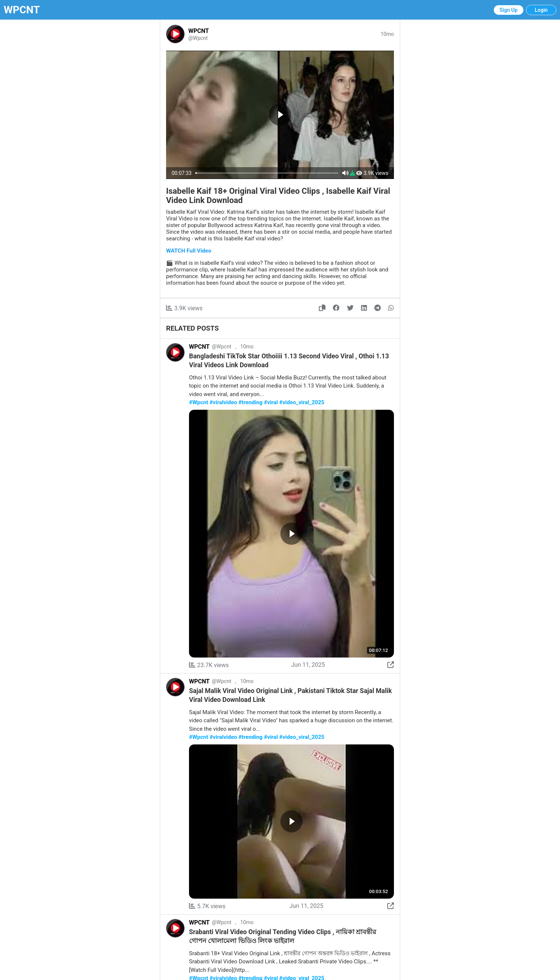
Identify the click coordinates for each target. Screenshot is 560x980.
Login (541, 10)
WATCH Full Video (189, 251)
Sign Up (509, 10)
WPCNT (22, 10)
